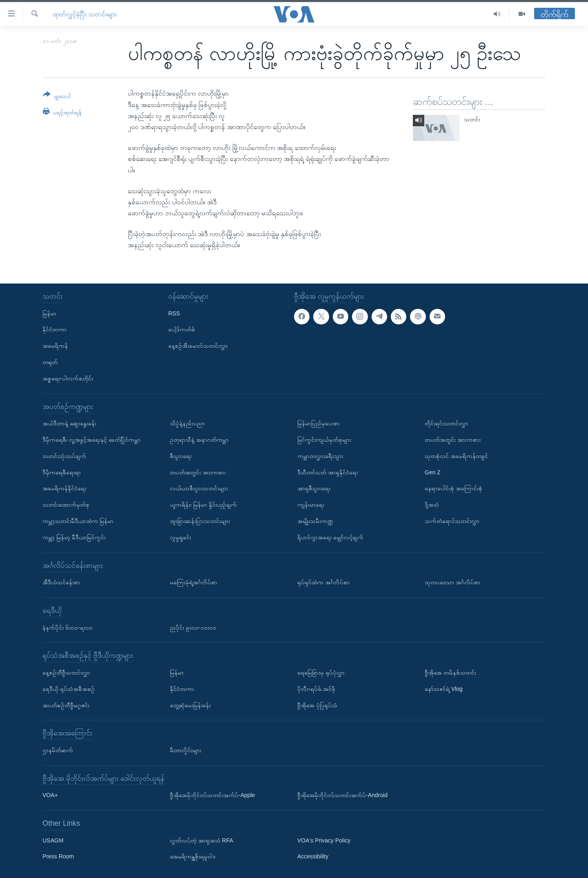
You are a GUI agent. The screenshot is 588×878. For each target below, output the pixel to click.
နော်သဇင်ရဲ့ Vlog (444, 688)
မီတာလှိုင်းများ (186, 750)
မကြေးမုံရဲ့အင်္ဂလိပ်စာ (194, 582)
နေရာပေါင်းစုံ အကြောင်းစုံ (453, 488)
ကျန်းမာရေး (311, 505)
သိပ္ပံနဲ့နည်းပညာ (187, 423)
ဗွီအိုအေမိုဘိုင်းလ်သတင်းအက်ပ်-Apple (212, 795)
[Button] (57, 97)
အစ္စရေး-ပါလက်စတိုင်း (68, 378)
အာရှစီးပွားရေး (314, 488)
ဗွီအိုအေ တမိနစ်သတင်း (450, 672)
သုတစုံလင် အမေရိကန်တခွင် (456, 456)
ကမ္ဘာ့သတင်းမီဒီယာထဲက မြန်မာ (78, 521)
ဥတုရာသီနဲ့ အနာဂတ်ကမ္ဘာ (199, 440)
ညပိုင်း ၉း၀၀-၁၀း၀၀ (193, 627)
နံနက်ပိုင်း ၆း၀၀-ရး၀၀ (68, 627)
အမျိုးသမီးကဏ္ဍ (315, 521)
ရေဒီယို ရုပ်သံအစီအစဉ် (69, 688)
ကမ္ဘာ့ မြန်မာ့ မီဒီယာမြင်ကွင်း (74, 537)
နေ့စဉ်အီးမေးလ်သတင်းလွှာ (198, 346)
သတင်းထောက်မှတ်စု (66, 505)
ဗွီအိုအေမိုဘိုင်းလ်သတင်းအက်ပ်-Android (342, 795)
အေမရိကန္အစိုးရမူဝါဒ (193, 856)
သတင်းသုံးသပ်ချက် (64, 456)
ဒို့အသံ (432, 505)
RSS (174, 313)
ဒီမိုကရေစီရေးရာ (62, 472)
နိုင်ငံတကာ (55, 329)
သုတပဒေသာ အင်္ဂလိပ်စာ (452, 582)
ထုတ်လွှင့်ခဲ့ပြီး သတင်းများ (85, 14)
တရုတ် (50, 362)
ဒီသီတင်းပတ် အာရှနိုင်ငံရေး (327, 472)
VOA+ (50, 795)
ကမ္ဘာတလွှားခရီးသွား (320, 456)
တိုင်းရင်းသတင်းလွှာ (447, 423)
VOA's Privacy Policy (324, 840)
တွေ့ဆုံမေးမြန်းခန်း (190, 705)
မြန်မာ (49, 313)
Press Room (58, 856)
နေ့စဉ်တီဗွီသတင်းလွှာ (66, 672)
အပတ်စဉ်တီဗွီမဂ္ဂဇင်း (66, 705)
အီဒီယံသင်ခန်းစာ (61, 582)
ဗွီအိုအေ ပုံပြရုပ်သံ (317, 705)
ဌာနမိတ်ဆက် (58, 750)
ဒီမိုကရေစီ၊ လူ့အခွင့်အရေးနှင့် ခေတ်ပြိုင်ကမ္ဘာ (91, 440)
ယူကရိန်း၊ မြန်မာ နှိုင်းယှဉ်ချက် (203, 505)
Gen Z (433, 472)
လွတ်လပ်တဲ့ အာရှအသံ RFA (202, 840)
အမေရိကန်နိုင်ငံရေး (64, 488)
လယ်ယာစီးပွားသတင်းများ (199, 488)
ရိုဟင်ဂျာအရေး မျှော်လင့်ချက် (330, 537)
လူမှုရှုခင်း (180, 537)
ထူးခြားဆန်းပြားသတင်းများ (200, 521)
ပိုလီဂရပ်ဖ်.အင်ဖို (316, 688)
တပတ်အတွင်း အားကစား (198, 472)
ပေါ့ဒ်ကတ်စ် (182, 329)
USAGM (53, 840)
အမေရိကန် (55, 346)
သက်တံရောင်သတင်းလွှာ (452, 521)
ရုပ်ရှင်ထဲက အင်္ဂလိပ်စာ (323, 582)
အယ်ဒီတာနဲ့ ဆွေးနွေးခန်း (69, 423)
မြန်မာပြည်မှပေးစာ (318, 423)
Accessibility (313, 856)
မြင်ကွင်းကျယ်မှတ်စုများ (324, 440)
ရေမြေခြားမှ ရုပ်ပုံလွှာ (321, 672)
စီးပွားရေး (181, 456)
